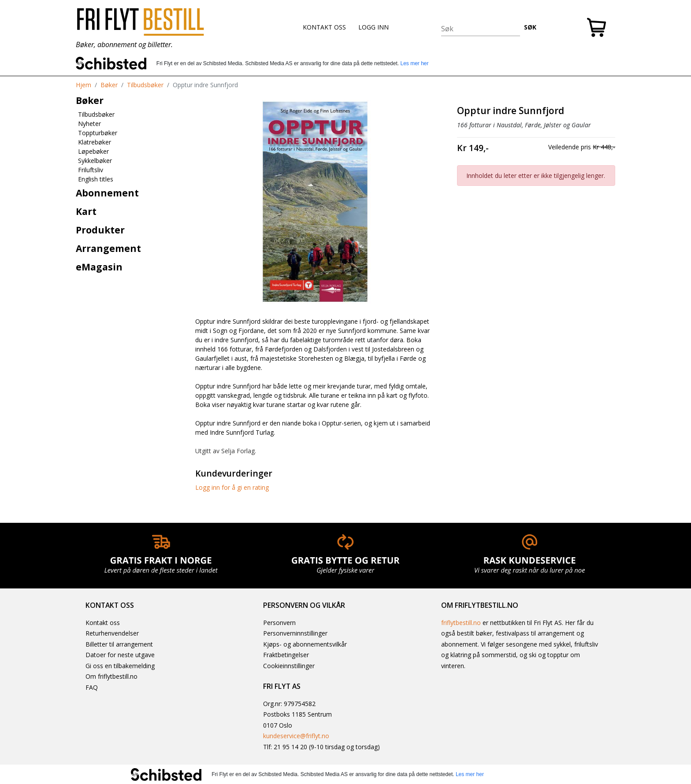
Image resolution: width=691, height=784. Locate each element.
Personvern (279, 623)
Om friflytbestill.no (111, 676)
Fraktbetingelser (286, 655)
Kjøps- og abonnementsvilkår (305, 644)
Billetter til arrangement (119, 644)
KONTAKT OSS (324, 27)
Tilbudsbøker (145, 85)
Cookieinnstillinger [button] (289, 666)
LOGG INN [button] (373, 27)
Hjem (84, 85)
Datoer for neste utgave (120, 655)
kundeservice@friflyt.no (296, 736)
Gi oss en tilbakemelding (120, 666)
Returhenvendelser (112, 633)
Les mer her (414, 63)
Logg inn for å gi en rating (232, 487)
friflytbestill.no (461, 623)
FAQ (92, 687)
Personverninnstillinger (295, 633)
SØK (530, 27)
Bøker (109, 85)
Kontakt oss (103, 623)
